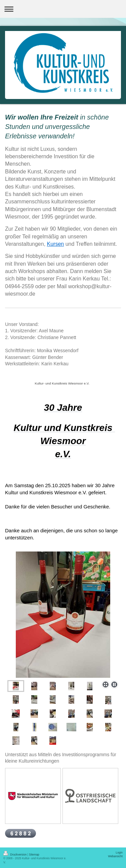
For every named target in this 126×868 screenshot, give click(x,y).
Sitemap (34, 855)
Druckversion (15, 855)
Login (119, 853)
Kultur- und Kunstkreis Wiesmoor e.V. (63, 383)
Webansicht (115, 856)
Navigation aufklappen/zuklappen (63, 9)
